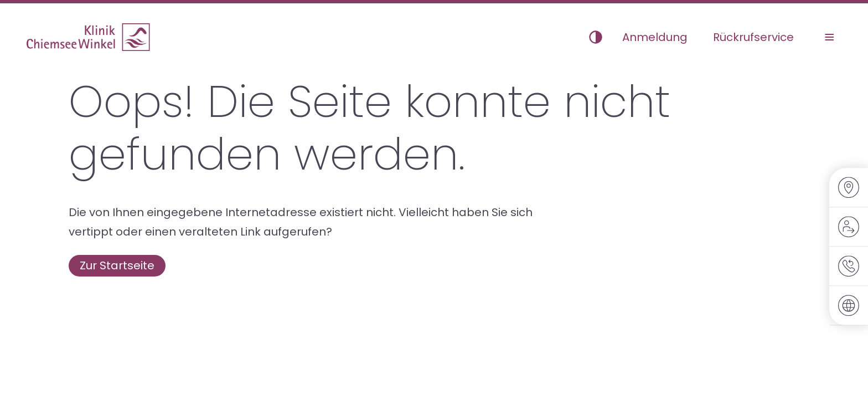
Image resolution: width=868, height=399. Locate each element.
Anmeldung (655, 37)
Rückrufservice (753, 37)
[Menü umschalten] (829, 37)
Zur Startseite (117, 265)
